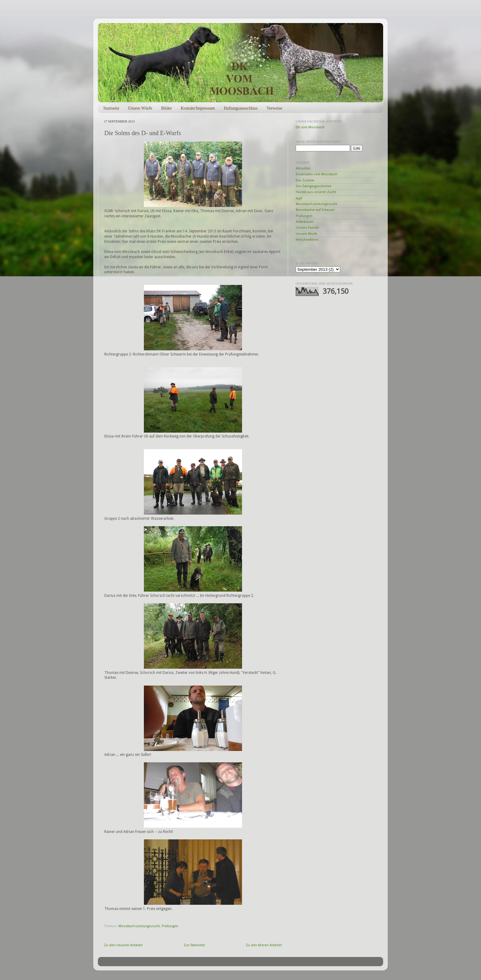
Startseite (111, 108)
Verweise (274, 108)
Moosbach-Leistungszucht (139, 926)
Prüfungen (170, 926)
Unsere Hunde (307, 228)
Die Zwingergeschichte (314, 186)
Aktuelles (303, 168)
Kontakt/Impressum (198, 108)
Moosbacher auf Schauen (315, 210)
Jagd (299, 198)
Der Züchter (305, 180)
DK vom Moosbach (310, 127)
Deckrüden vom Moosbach (317, 174)
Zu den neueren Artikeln (123, 945)
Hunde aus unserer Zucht (316, 192)
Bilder (166, 108)
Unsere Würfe (140, 108)
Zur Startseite (194, 945)
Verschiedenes (307, 240)
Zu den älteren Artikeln (264, 945)
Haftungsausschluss (240, 108)
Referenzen (305, 222)
